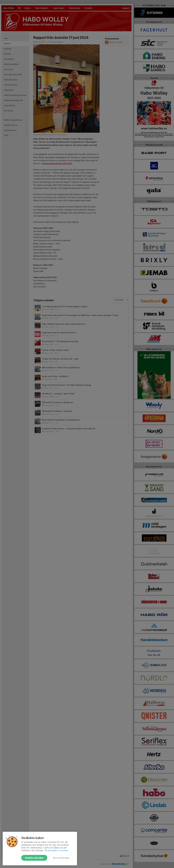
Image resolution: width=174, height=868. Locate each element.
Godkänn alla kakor (34, 858)
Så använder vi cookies (56, 850)
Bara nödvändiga (61, 858)
